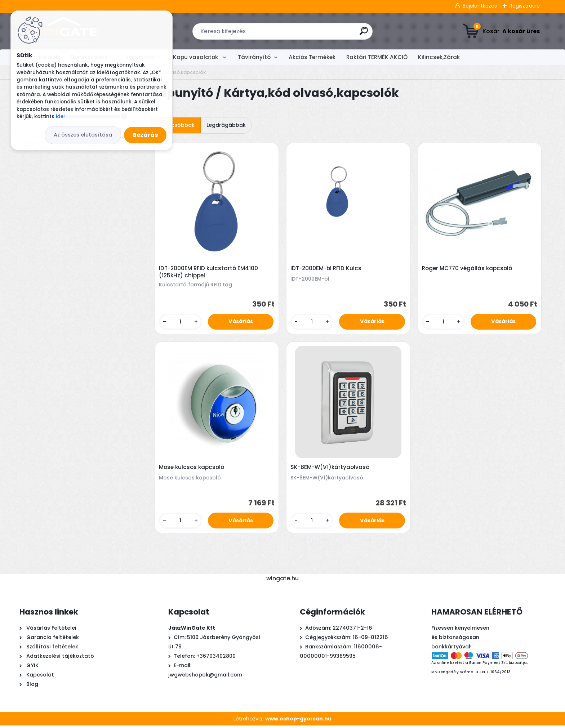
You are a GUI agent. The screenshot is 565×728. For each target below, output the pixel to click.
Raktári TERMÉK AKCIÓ (377, 57)
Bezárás (145, 135)
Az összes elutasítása (83, 135)
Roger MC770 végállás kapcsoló (468, 269)
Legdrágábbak (226, 125)
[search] (364, 34)
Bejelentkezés (480, 6)
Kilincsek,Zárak (439, 57)
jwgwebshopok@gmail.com (205, 677)
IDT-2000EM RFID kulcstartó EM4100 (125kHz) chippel (209, 272)
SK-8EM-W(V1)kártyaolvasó (331, 469)
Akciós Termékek (312, 57)
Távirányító (254, 57)
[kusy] (181, 322)
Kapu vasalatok (196, 57)
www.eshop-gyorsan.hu (298, 721)
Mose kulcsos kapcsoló (192, 469)
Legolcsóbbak (176, 125)
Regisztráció (525, 6)
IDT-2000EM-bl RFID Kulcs (327, 269)
